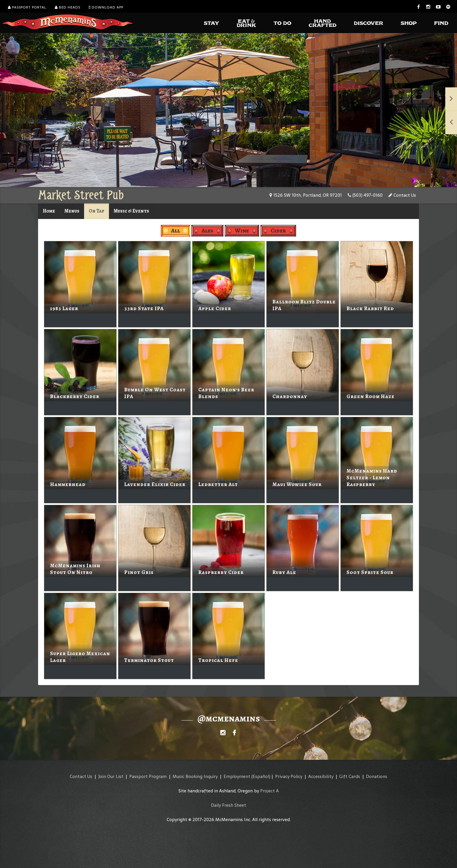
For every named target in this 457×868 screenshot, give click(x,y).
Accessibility (321, 776)
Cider (278, 231)
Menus (72, 211)
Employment (237, 776)
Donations (377, 776)
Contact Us (402, 195)
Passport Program (148, 776)
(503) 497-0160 (365, 195)
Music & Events (131, 211)
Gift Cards (350, 776)
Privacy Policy (289, 776)
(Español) (261, 776)
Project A (270, 791)
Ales (207, 231)
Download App (106, 7)
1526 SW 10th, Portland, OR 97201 (306, 195)
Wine (242, 231)
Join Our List (111, 776)
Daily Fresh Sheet (228, 805)
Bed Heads (68, 7)
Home (49, 211)
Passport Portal (27, 7)
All (175, 231)
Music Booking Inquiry (195, 776)
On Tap (97, 211)
